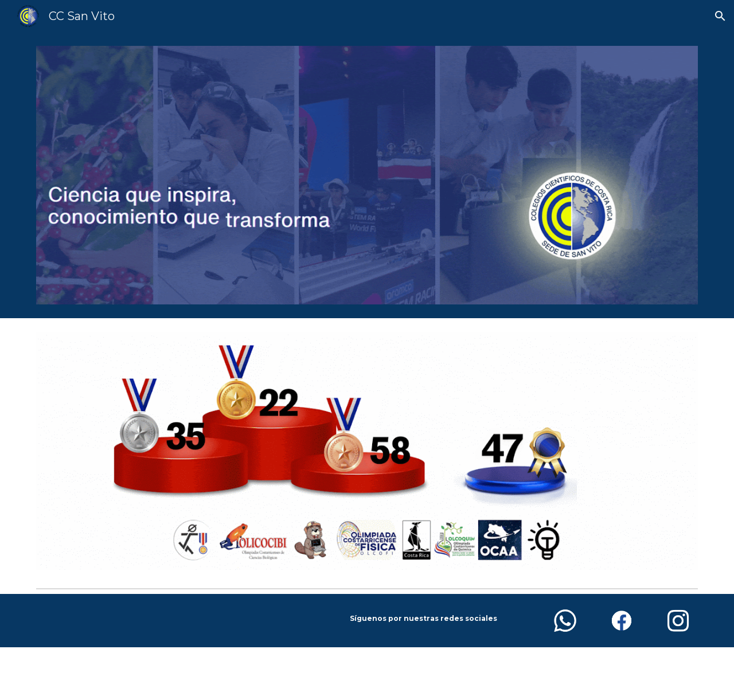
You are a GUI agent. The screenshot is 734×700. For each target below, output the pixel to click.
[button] (720, 16)
